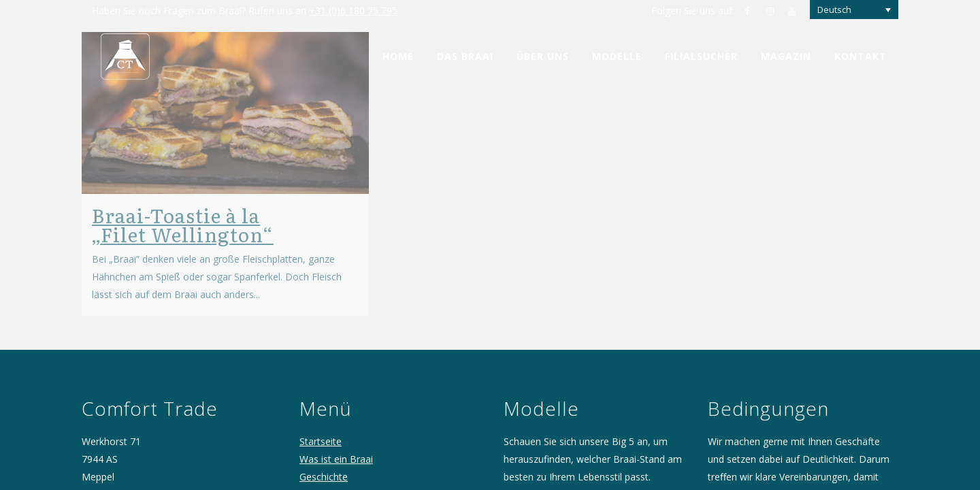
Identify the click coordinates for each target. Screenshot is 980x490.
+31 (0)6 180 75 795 (353, 11)
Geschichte (324, 463)
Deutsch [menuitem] (834, 10)
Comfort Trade (332, 481)
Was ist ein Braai (336, 445)
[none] (854, 10)
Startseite (321, 428)
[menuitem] (854, 10)
